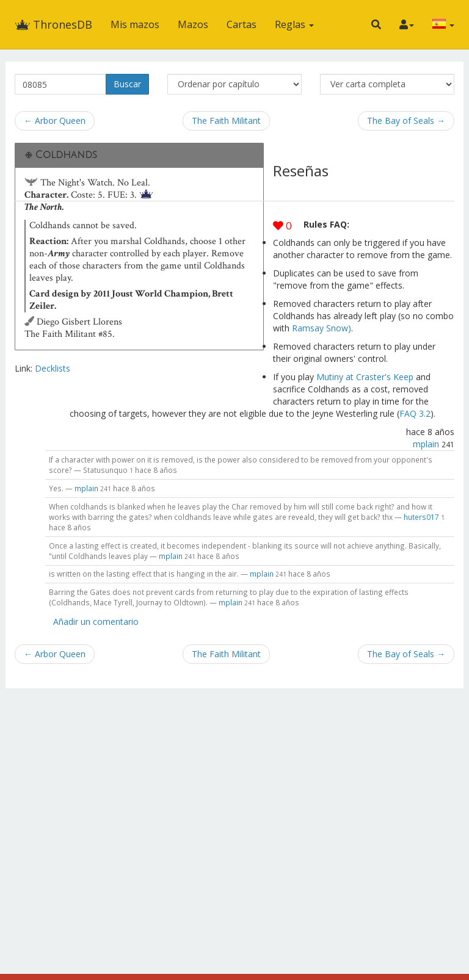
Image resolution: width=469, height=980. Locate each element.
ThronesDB (53, 24)
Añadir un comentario (96, 622)
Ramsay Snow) (322, 328)
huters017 (421, 517)
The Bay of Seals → (406, 121)
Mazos (193, 24)
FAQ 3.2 (415, 413)
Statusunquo (105, 470)
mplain (426, 444)
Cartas (242, 24)
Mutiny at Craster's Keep (365, 377)
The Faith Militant (226, 121)
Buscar (127, 84)
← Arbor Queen (55, 121)
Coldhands (66, 155)
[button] (376, 24)
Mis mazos (135, 24)
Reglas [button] (294, 24)
